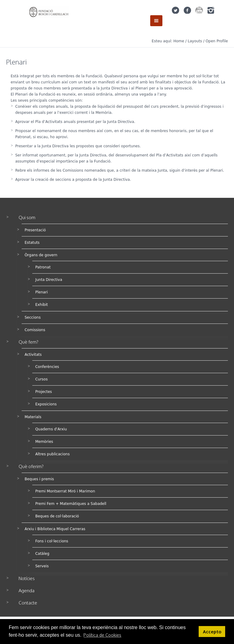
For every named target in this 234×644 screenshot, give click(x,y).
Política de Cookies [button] (102, 635)
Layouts (195, 41)
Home (179, 41)
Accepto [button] (212, 632)
